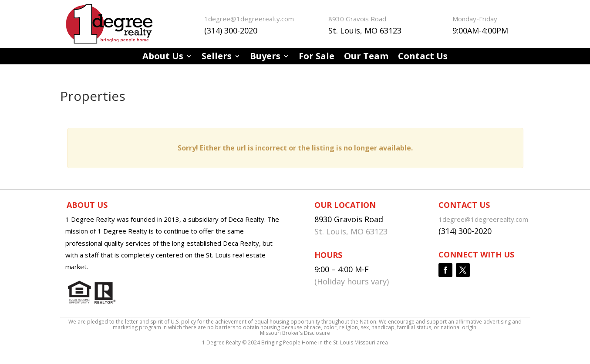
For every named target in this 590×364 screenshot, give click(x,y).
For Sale (317, 57)
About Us (163, 57)
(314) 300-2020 (231, 30)
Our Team (366, 57)
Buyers (265, 57)
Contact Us (423, 57)
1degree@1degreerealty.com (249, 19)
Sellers (217, 57)
